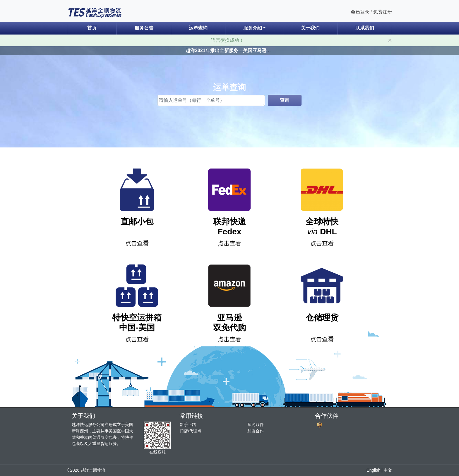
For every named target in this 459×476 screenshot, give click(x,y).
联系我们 (365, 28)
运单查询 (198, 28)
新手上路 (188, 425)
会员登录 (360, 12)
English (373, 470)
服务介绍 (253, 28)
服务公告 (144, 28)
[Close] (390, 40)
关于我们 (310, 28)
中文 (388, 470)
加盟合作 (256, 431)
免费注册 (383, 12)
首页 (92, 28)
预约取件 (256, 425)
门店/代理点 (191, 431)
